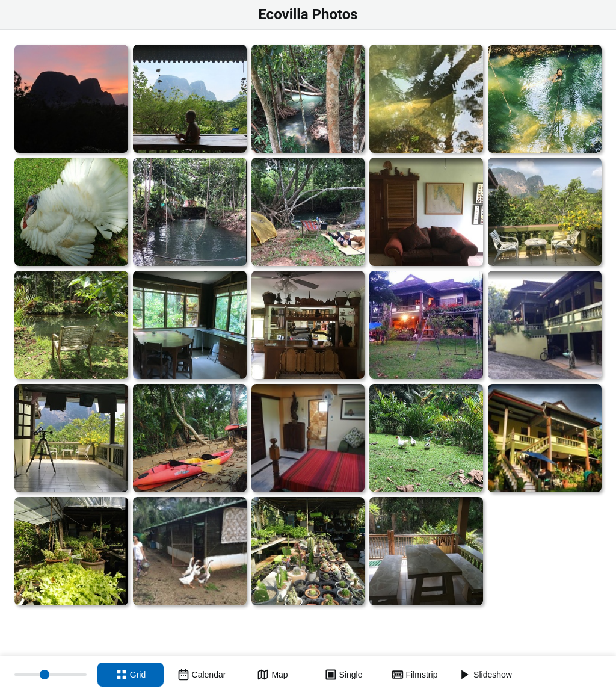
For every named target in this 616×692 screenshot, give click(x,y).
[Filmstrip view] (414, 675)
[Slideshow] (485, 675)
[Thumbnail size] (51, 675)
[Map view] (273, 675)
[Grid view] (131, 675)
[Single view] (343, 675)
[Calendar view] (202, 675)
